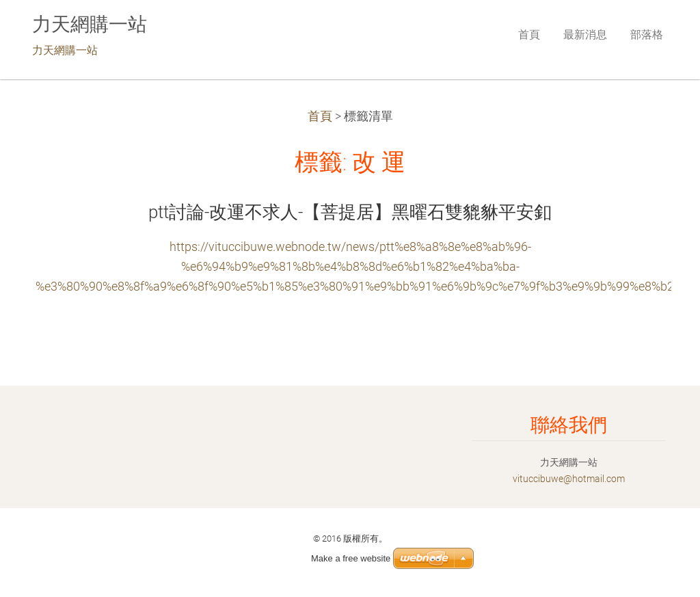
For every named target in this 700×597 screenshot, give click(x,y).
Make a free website (351, 558)
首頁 (320, 116)
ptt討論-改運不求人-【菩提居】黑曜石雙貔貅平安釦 (350, 212)
